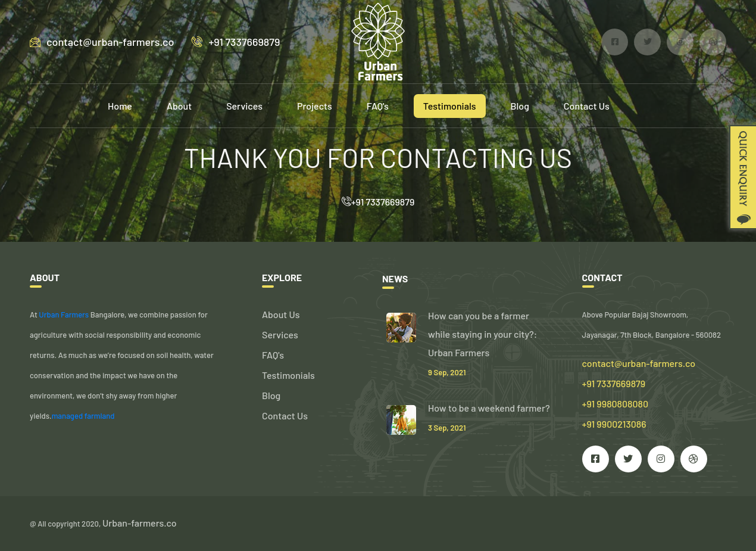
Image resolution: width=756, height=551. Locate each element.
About (179, 106)
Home (120, 106)
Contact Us (587, 106)
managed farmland (83, 416)
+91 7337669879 (236, 42)
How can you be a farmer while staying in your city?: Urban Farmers (482, 334)
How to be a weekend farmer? (489, 408)
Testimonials (450, 106)
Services (244, 106)
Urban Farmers (64, 315)
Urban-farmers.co (140, 523)
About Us (281, 314)
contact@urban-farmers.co (102, 42)
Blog (520, 106)
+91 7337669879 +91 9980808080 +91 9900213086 (616, 404)
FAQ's (378, 106)
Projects (315, 106)
